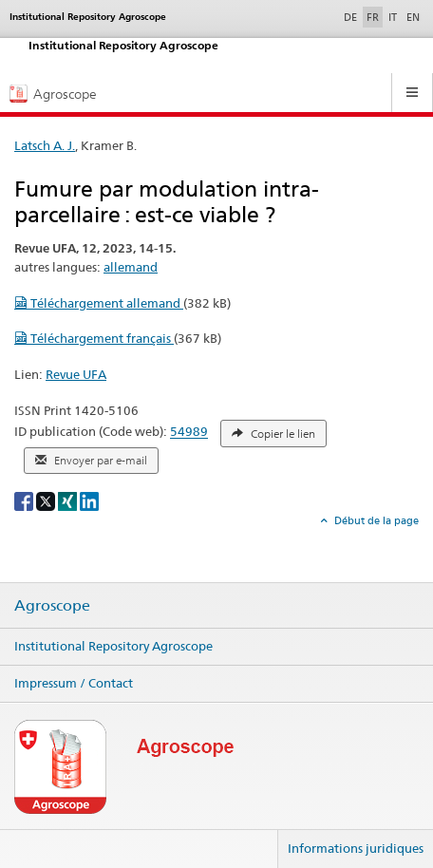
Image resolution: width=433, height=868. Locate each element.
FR (373, 17)
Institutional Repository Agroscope (113, 646)
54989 (189, 432)
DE (352, 16)
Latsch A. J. (45, 145)
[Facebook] (25, 500)
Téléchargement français (94, 338)
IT (393, 17)
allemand (131, 267)
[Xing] (69, 500)
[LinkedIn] (89, 500)
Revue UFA (76, 374)
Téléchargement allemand (99, 303)
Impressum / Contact (74, 683)
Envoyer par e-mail (91, 461)
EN (413, 17)
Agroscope (52, 606)
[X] (47, 500)
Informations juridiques (356, 848)
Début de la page (375, 520)
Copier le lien (273, 434)
